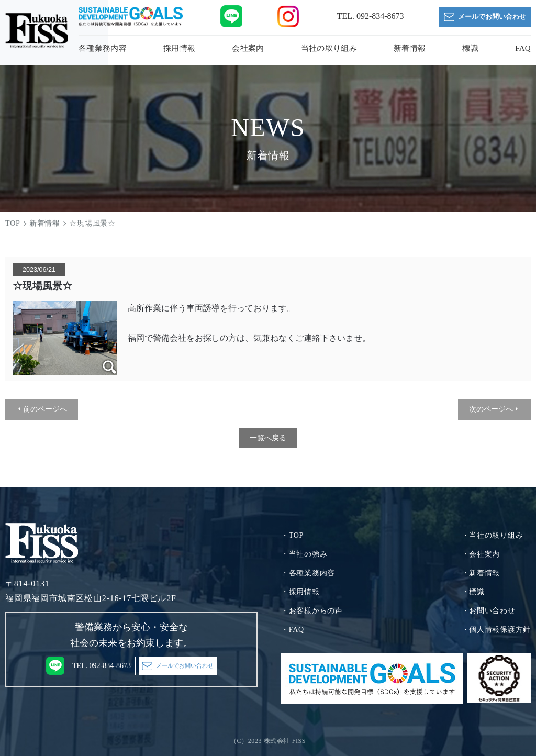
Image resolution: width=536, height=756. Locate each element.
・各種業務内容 (308, 573)
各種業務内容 (103, 48)
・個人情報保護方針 (496, 630)
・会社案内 (481, 554)
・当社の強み (304, 554)
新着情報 (410, 48)
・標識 (473, 592)
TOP (13, 223)
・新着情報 (481, 573)
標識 (470, 48)
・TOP (292, 535)
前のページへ (45, 409)
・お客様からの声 (312, 611)
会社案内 (248, 48)
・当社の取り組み (493, 535)
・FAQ (293, 630)
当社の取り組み (329, 48)
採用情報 (179, 48)
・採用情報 (300, 592)
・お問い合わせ (489, 611)
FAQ (523, 48)
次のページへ (491, 409)
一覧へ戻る (268, 438)
